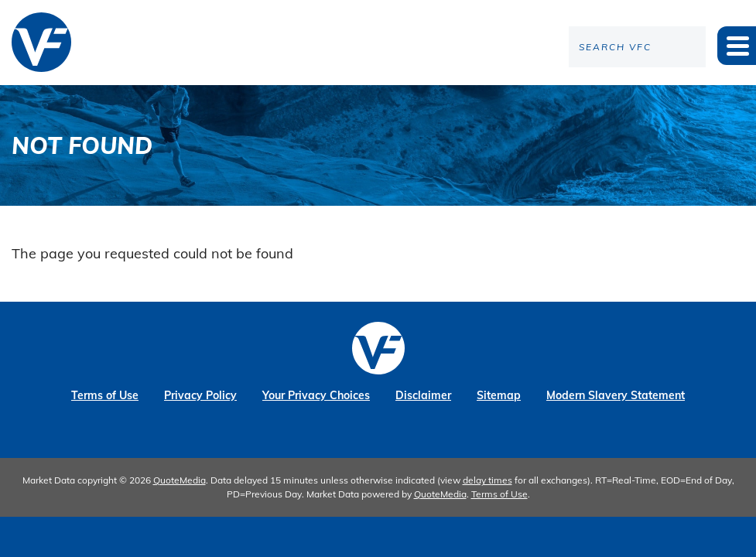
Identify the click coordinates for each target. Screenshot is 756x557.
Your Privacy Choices (316, 395)
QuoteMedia (180, 480)
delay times (487, 480)
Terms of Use (105, 395)
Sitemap (499, 395)
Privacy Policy (200, 395)
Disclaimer (423, 395)
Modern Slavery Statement (616, 395)
